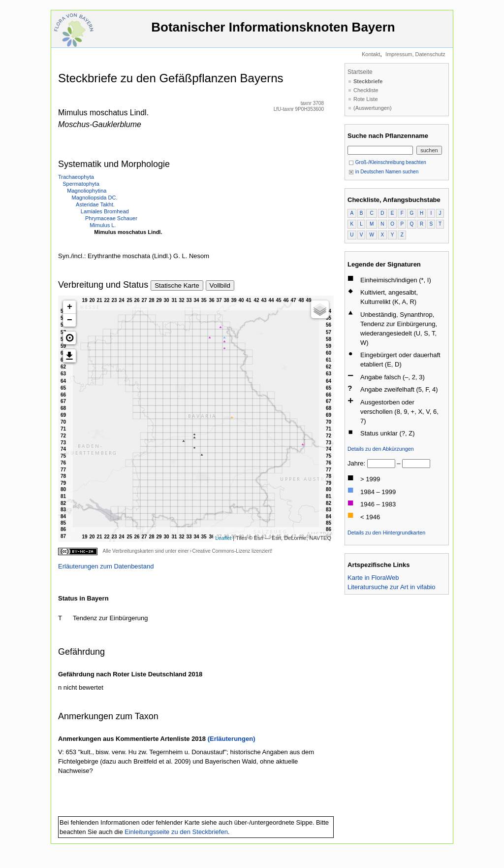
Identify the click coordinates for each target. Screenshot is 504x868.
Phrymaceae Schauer (111, 218)
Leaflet (223, 538)
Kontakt (371, 54)
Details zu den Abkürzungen (381, 449)
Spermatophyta (81, 184)
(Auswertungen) (373, 108)
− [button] (70, 320)
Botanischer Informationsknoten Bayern (273, 32)
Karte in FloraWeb (373, 578)
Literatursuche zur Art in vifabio (391, 587)
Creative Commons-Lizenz (221, 551)
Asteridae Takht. (95, 204)
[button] (69, 338)
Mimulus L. (103, 225)
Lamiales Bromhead (105, 211)
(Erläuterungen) (232, 739)
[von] (381, 464)
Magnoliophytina (87, 191)
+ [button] (70, 307)
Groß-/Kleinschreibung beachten (387, 162)
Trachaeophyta (76, 177)
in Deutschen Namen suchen (383, 172)
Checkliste (366, 90)
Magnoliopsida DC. (95, 198)
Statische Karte (177, 285)
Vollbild (220, 285)
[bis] (416, 464)
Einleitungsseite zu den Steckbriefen (176, 832)
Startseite (360, 72)
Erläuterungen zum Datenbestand (106, 566)
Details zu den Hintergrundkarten (386, 533)
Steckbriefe (368, 81)
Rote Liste (366, 99)
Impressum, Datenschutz (415, 54)
